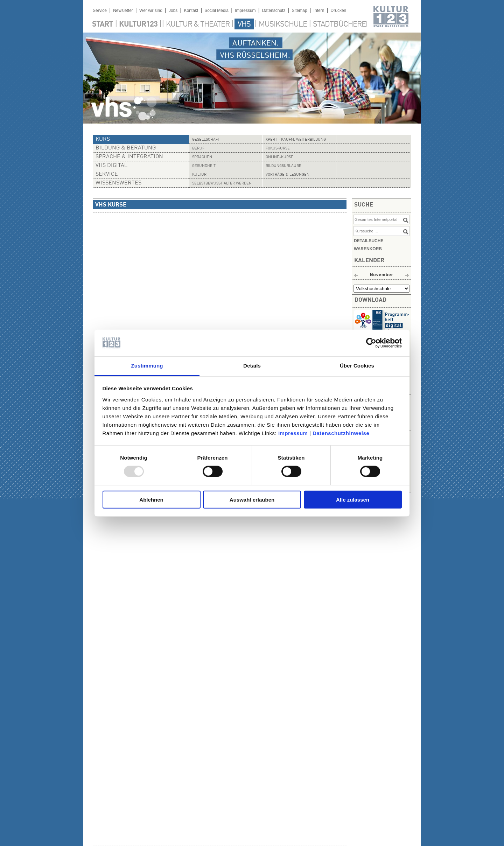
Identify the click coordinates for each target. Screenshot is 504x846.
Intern (319, 11)
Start (103, 25)
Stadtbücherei (340, 25)
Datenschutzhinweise (341, 433)
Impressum (293, 433)
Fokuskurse (278, 149)
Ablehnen (151, 499)
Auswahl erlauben (252, 499)
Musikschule (283, 25)
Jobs (173, 11)
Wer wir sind (151, 11)
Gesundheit (204, 166)
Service (100, 11)
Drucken (339, 11)
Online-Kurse (279, 157)
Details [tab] (252, 366)
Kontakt (191, 11)
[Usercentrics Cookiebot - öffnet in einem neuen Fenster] (371, 343)
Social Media (216, 11)
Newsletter (123, 11)
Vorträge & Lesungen (288, 175)
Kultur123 (138, 25)
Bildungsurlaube (283, 166)
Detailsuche (369, 241)
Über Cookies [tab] (357, 366)
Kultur (199, 175)
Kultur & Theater (198, 25)
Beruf (198, 149)
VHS (244, 25)
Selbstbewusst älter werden (222, 184)
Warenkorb (368, 249)
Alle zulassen (353, 499)
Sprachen (202, 157)
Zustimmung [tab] (147, 366)
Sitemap (300, 11)
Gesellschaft (206, 140)
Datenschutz (274, 11)
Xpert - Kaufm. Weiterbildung (296, 140)
